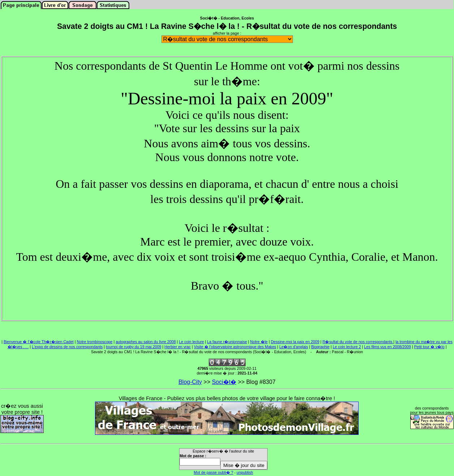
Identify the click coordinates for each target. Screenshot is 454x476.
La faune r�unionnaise (227, 342)
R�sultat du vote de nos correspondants (358, 342)
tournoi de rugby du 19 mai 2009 (133, 347)
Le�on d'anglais (293, 347)
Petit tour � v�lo (429, 347)
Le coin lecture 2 (347, 347)
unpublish (245, 472)
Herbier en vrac (178, 347)
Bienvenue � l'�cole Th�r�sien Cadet (39, 342)
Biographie (320, 347)
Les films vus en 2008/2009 (388, 347)
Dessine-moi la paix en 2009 (295, 342)
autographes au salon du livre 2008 (146, 342)
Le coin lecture (191, 342)
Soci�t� (224, 382)
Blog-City (190, 382)
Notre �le (259, 342)
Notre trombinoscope (95, 342)
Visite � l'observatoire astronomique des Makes (235, 347)
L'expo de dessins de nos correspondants (67, 347)
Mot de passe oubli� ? (213, 472)
